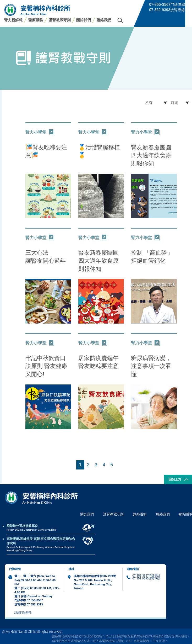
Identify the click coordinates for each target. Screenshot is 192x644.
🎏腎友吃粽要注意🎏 (46, 151)
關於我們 (84, 20)
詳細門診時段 (23, 613)
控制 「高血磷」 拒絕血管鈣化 (152, 257)
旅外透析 (140, 514)
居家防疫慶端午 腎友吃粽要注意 (98, 362)
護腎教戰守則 (60, 20)
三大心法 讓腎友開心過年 (46, 257)
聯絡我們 (104, 20)
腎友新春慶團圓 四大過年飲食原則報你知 (151, 155)
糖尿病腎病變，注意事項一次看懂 (151, 366)
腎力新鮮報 (13, 20)
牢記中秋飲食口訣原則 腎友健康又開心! (46, 366)
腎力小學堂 (40, 132)
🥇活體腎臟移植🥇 (99, 151)
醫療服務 (36, 20)
